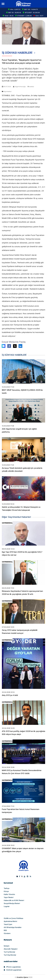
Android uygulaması (13, 970)
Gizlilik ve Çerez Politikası (13, 918)
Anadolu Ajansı (22, 977)
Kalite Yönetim (9, 894)
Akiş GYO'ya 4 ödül (10, 695)
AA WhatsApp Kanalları (13, 927)
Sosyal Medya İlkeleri (12, 903)
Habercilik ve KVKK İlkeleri (14, 900)
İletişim (7, 946)
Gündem (7, 933)
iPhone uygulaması (12, 967)
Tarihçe (7, 888)
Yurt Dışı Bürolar (10, 955)
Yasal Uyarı (8, 924)
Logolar (7, 906)
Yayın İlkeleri (9, 897)
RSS (5, 930)
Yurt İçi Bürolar (9, 952)
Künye (6, 891)
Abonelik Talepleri (11, 949)
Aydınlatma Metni (10, 921)
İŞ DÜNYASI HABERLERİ (19, 54)
